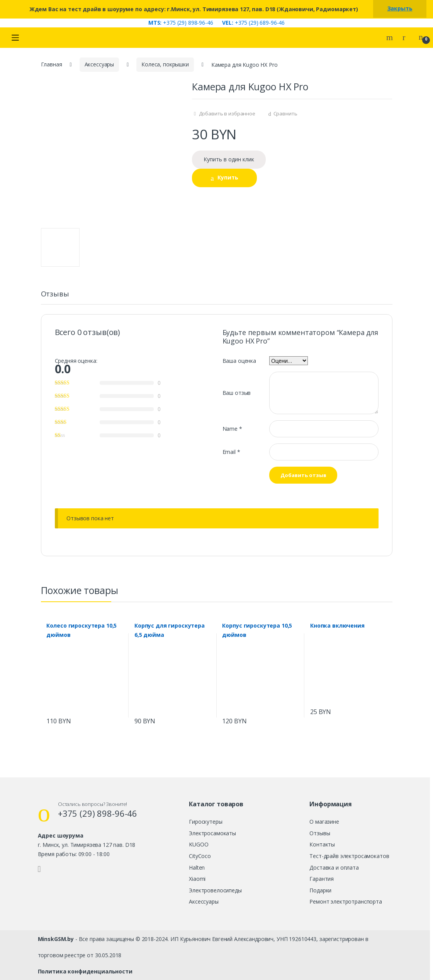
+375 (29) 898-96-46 (181, 23)
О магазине (324, 822)
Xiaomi (197, 879)
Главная (52, 64)
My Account (407, 37)
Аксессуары (99, 64)
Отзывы (55, 294)
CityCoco (200, 856)
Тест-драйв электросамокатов (349, 856)
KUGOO (199, 844)
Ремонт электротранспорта (346, 901)
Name (232, 429)
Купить (228, 177)
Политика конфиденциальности (85, 971)
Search (391, 37)
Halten (197, 867)
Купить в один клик (229, 159)
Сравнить (285, 113)
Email (231, 452)
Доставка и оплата (334, 867)
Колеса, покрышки (165, 64)
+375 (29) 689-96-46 (253, 23)
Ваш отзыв (237, 393)
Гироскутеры (205, 822)
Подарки (320, 890)
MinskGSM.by (56, 939)
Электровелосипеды (215, 890)
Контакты (322, 844)
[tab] (55, 297)
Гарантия (322, 879)
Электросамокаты (212, 833)
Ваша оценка (239, 361)
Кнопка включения (337, 625)
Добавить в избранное (227, 113)
